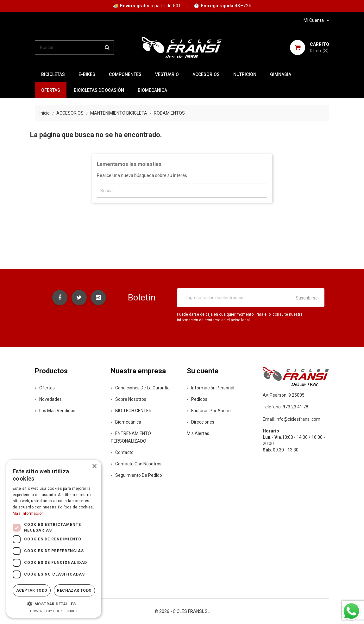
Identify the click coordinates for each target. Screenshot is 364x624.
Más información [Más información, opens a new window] (28, 514)
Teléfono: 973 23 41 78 (286, 407)
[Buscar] (74, 47)
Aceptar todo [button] (32, 590)
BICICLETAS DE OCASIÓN (99, 90)
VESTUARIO (167, 74)
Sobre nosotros (129, 399)
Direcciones (201, 422)
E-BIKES (87, 74)
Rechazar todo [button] (74, 590)
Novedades (48, 399)
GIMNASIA (281, 74)
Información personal (210, 388)
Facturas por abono (209, 411)
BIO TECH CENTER (131, 411)
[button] (54, 604)
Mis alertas (198, 433)
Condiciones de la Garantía (140, 388)
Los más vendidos (55, 411)
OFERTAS (51, 90)
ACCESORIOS (206, 74)
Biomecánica (152, 90)
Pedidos (197, 399)
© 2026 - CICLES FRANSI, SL (182, 611)
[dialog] (54, 539)
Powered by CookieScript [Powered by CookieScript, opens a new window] (54, 611)
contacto (122, 452)
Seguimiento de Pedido (136, 475)
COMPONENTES (125, 74)
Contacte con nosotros (136, 464)
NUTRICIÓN (245, 74)
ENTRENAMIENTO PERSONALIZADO (131, 437)
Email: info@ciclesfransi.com (292, 419)
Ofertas (45, 388)
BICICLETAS (53, 74)
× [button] (94, 466)
